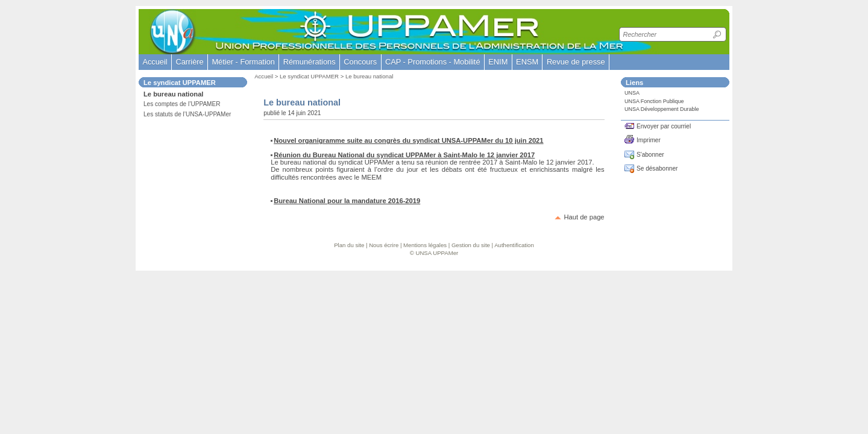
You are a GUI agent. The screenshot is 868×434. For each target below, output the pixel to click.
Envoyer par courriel (664, 126)
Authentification (514, 245)
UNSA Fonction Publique (654, 101)
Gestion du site (471, 245)
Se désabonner (657, 168)
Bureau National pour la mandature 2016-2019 (347, 201)
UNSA (632, 93)
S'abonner (650, 155)
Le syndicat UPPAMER (309, 76)
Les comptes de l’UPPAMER (182, 104)
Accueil (155, 62)
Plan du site (349, 245)
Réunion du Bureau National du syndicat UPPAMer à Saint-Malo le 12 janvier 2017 (404, 155)
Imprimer (649, 140)
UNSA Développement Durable (662, 109)
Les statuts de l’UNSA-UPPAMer (187, 114)
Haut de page (584, 217)
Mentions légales (425, 245)
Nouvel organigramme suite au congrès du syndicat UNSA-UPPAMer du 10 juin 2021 (408, 140)
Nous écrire (384, 245)
